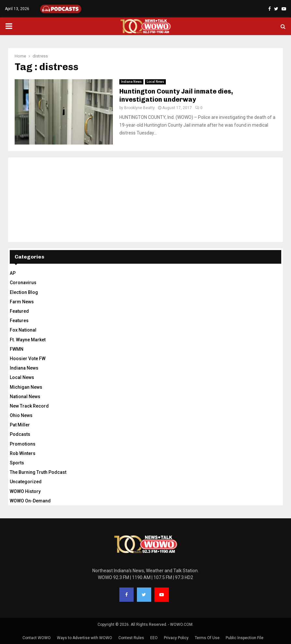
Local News (155, 82)
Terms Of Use (207, 638)
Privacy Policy (176, 638)
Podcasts (20, 434)
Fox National (23, 330)
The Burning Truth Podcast (38, 472)
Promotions (23, 444)
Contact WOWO (37, 638)
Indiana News (131, 82)
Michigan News (26, 387)
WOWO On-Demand (30, 501)
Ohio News (21, 415)
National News (25, 397)
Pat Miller (20, 425)
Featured (19, 311)
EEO (154, 638)
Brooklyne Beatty (139, 108)
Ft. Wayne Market (28, 340)
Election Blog (24, 292)
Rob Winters (23, 453)
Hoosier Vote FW (28, 359)
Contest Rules (131, 638)
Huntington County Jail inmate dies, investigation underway (176, 95)
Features (19, 321)
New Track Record (29, 406)
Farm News (22, 302)
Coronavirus (23, 283)
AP (13, 273)
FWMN (17, 349)
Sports (17, 463)
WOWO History (25, 491)
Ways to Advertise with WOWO (85, 638)
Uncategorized (26, 482)
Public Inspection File (245, 638)
